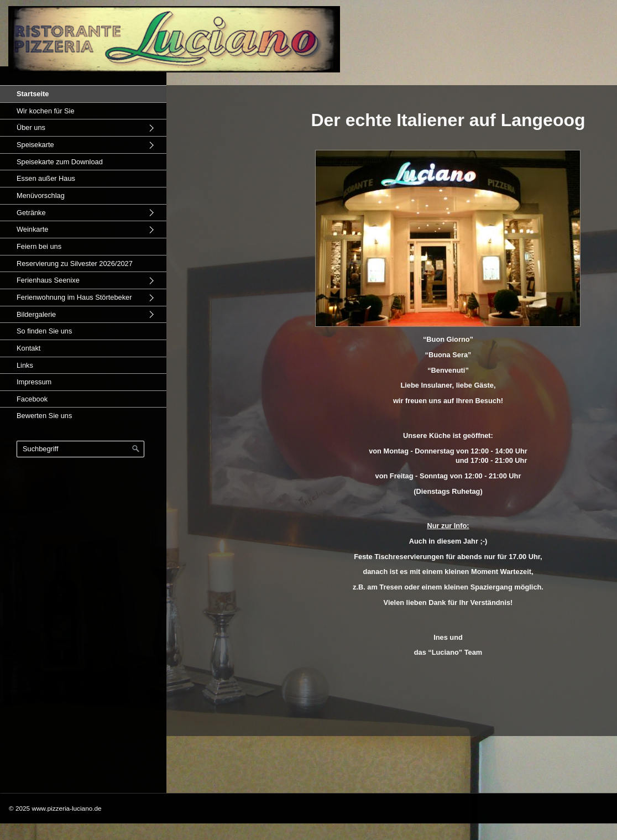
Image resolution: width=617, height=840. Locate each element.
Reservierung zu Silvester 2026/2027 (75, 264)
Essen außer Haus (46, 178)
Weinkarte (32, 229)
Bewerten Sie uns (44, 416)
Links (25, 365)
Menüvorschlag (41, 195)
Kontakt (28, 348)
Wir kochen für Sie (46, 111)
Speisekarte (35, 145)
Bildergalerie (36, 314)
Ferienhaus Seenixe (48, 280)
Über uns (31, 127)
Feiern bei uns (39, 246)
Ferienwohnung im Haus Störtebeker (74, 297)
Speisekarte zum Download (60, 162)
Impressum (34, 382)
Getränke (31, 213)
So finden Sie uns (44, 331)
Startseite (33, 94)
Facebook (32, 399)
